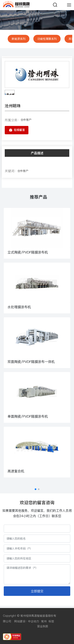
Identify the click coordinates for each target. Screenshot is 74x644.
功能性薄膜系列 (47, 39)
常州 (44, 621)
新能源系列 (19, 39)
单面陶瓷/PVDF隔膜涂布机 (28, 416)
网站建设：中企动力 (27, 621)
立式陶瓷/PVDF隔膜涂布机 (28, 252)
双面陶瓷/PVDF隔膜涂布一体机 (31, 362)
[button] (36, 489)
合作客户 (26, 120)
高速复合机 (16, 471)
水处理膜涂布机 (19, 307)
